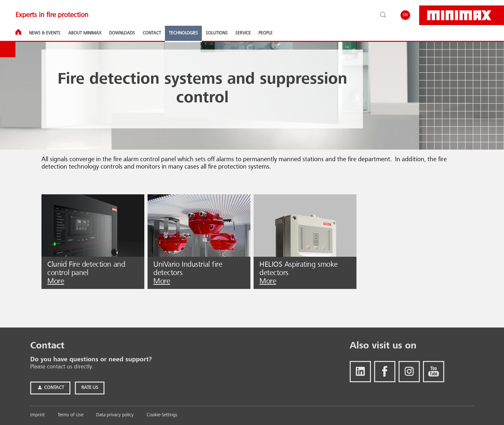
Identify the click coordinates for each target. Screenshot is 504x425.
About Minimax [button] (85, 33)
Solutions (217, 33)
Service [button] (243, 33)
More (56, 282)
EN (405, 15)
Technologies (183, 33)
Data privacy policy (115, 415)
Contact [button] (152, 33)
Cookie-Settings (162, 415)
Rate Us (90, 388)
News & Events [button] (45, 33)
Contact (50, 388)
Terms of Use (70, 415)
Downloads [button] (122, 33)
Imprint (37, 415)
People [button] (265, 33)
